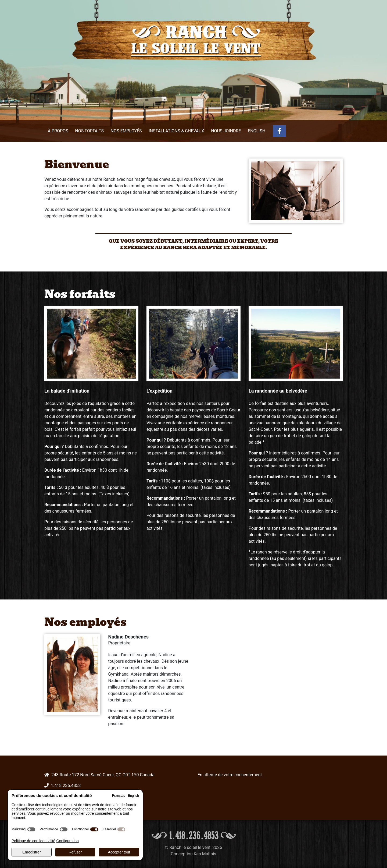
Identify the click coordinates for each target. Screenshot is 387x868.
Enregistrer (31, 852)
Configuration (68, 841)
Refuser (75, 852)
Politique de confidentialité (33, 841)
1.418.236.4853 (66, 786)
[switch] (31, 829)
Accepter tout (119, 852)
